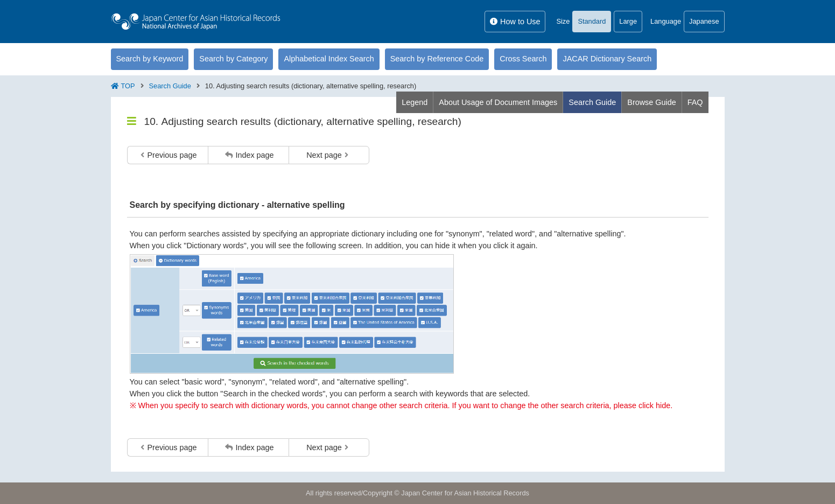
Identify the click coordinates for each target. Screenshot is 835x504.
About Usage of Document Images (498, 102)
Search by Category (233, 59)
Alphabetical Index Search (329, 59)
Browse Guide (651, 102)
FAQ (695, 102)
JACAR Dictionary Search (607, 59)
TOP (128, 86)
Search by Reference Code (437, 59)
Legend (415, 102)
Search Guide (170, 86)
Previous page (169, 155)
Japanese (704, 21)
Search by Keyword (150, 59)
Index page (249, 155)
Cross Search (523, 59)
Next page (327, 155)
